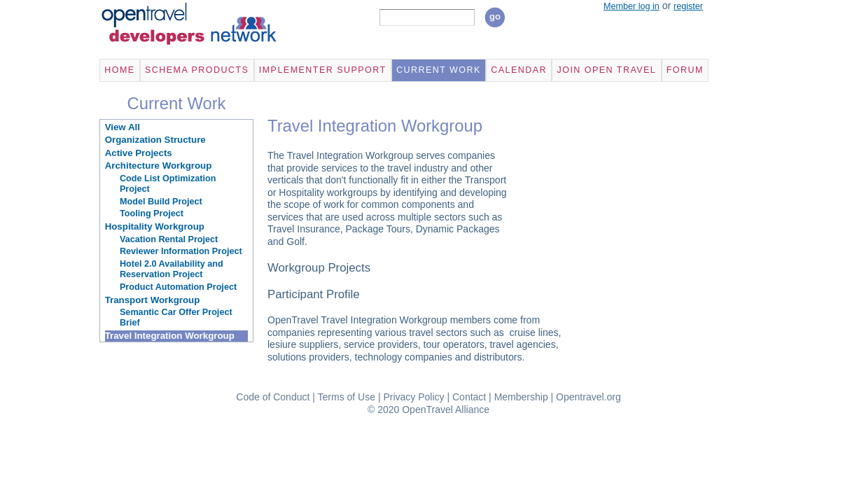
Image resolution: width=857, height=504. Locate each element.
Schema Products (197, 70)
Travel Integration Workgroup (170, 336)
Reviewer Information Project (181, 251)
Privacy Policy (413, 397)
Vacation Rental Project (169, 239)
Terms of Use (347, 397)
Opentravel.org (588, 397)
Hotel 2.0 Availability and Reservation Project (172, 269)
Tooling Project (152, 213)
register (688, 6)
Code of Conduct (273, 397)
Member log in (632, 6)
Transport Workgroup (153, 300)
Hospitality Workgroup (155, 226)
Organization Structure (155, 140)
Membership (521, 397)
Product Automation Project (178, 287)
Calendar (519, 70)
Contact (469, 397)
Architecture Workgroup (159, 166)
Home (119, 70)
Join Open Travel (606, 70)
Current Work (439, 70)
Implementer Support (323, 70)
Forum (685, 70)
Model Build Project (161, 202)
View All (123, 127)
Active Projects (139, 153)
